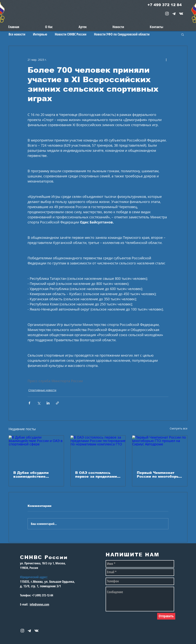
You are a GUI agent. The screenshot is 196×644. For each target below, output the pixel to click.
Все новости (17, 34)
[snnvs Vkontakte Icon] (181, 14)
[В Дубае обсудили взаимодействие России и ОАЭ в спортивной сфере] (36, 451)
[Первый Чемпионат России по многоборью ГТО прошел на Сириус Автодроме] (160, 451)
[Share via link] (57, 403)
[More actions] (166, 60)
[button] (183, 34)
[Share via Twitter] (39, 403)
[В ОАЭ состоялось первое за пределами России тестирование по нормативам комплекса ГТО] (98, 451)
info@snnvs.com (39, 604)
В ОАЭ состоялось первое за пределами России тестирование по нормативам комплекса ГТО (96, 475)
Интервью (40, 34)
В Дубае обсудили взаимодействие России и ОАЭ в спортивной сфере (31, 475)
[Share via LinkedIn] (48, 403)
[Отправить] (166, 616)
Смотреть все (179, 428)
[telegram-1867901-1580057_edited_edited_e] (174, 14)
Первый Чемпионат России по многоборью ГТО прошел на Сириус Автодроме (159, 475)
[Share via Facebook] (29, 403)
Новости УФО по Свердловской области (122, 34)
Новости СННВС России (71, 34)
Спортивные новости (42, 390)
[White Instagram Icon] (167, 14)
